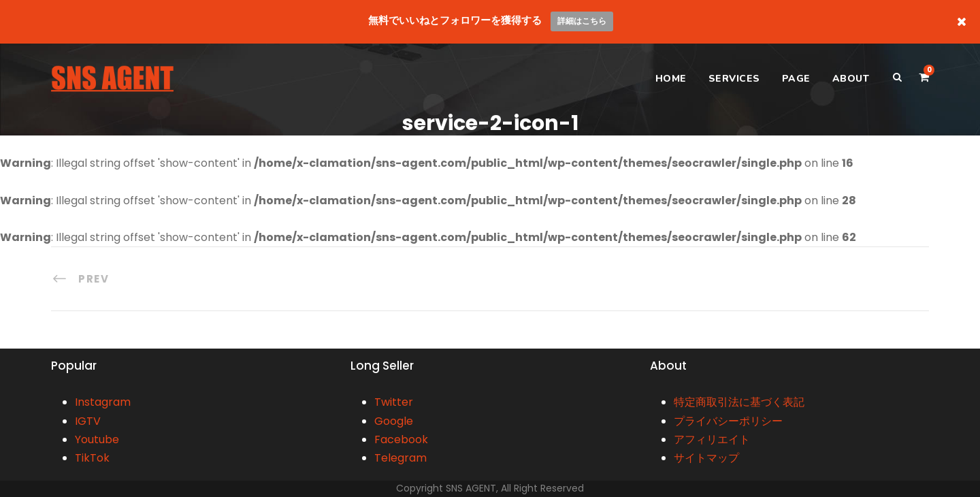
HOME (671, 79)
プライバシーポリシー (728, 421)
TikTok (92, 458)
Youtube (97, 439)
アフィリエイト (712, 439)
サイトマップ (706, 458)
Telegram (401, 458)
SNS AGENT (471, 488)
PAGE (796, 79)
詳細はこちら (582, 21)
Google (394, 421)
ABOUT (851, 79)
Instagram (103, 402)
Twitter (394, 402)
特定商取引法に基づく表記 (739, 402)
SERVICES (734, 79)
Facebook (401, 439)
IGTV (88, 421)
